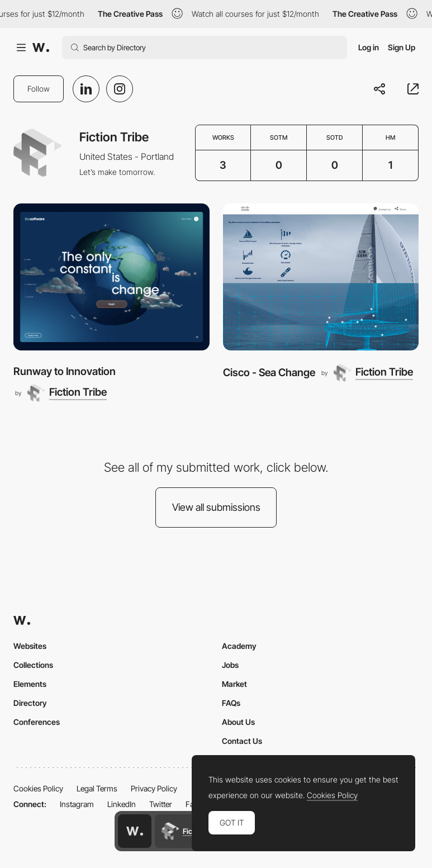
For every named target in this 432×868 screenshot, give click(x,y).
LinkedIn (122, 804)
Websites (30, 646)
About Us (238, 722)
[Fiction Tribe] (67, 393)
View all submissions (216, 507)
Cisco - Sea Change (269, 373)
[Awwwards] (41, 48)
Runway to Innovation (65, 371)
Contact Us (242, 741)
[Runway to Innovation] (111, 277)
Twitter (161, 804)
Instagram (77, 804)
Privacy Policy (154, 788)
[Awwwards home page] (135, 831)
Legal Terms (97, 788)
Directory (30, 703)
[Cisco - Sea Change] (321, 277)
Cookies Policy (38, 788)
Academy (239, 646)
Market (234, 684)
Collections (33, 665)
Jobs (230, 665)
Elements (30, 684)
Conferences (37, 722)
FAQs (231, 703)
